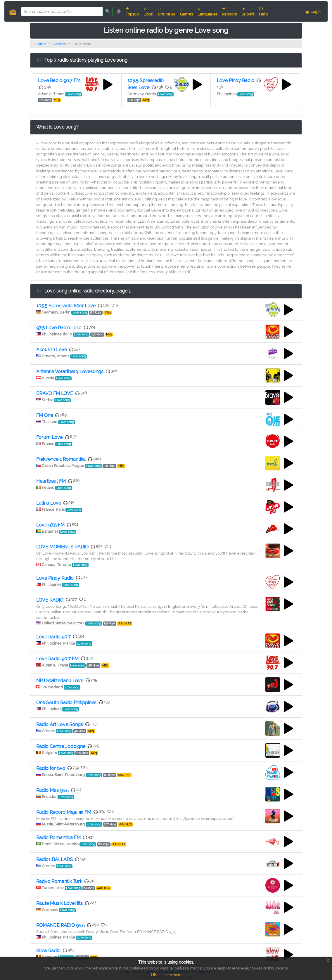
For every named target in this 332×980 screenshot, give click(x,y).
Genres (59, 44)
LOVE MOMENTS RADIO (62, 547)
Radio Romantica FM (58, 838)
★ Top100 (132, 11)
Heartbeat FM (51, 481)
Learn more (172, 975)
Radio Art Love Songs (60, 724)
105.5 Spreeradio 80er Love (66, 306)
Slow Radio (48, 951)
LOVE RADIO (50, 600)
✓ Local (148, 11)
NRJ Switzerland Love (60, 681)
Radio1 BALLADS (55, 859)
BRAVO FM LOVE (55, 393)
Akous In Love (52, 350)
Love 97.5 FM (50, 525)
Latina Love (49, 503)
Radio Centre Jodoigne (61, 746)
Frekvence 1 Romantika (61, 459)
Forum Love (49, 437)
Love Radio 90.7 (53, 637)
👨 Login (313, 12)
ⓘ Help (263, 11)
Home (40, 44)
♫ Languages (207, 11)
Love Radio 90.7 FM (59, 80)
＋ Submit (248, 11)
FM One (45, 415)
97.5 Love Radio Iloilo (59, 328)
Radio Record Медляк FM (64, 812)
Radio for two (51, 768)
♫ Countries (167, 11)
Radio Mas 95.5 (52, 790)
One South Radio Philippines (66, 703)
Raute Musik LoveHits (59, 903)
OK (154, 975)
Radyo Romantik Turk (59, 881)
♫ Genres (186, 11)
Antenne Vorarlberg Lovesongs (70, 372)
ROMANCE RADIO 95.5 (60, 925)
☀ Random (230, 11)
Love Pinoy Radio (236, 80)
